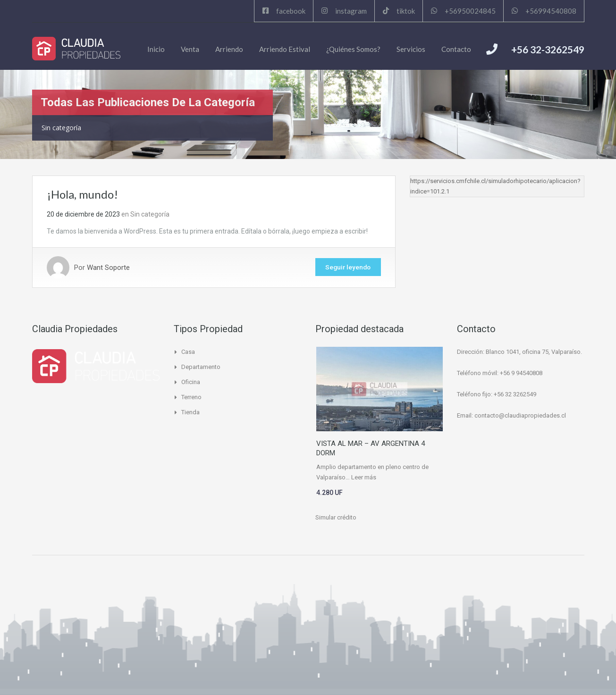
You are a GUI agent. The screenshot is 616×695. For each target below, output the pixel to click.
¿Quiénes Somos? (353, 49)
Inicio (156, 49)
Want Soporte (108, 268)
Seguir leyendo (346, 268)
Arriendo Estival (285, 49)
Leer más (364, 477)
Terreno (191, 397)
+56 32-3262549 (548, 49)
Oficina (191, 382)
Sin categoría (150, 214)
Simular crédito (336, 517)
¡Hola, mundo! (82, 194)
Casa (188, 352)
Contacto (456, 49)
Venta (190, 49)
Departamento (201, 367)
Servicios (411, 49)
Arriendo (229, 49)
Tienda (190, 412)
